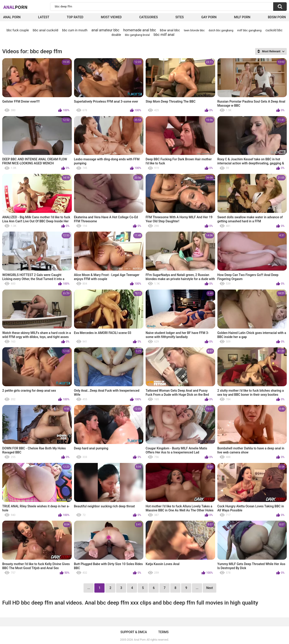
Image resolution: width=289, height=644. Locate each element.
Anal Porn (12, 17)
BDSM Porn (277, 17)
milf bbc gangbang (249, 30)
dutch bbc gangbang (221, 30)
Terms (163, 632)
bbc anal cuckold (45, 30)
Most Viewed (111, 17)
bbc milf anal (164, 35)
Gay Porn (209, 17)
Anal (15, 7)
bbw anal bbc (170, 30)
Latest (44, 17)
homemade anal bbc (140, 30)
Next (209, 588)
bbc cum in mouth (75, 30)
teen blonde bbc (194, 30)
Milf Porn (242, 17)
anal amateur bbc (105, 30)
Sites (180, 17)
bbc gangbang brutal (137, 35)
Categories (149, 17)
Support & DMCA (134, 632)
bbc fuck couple (18, 30)
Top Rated (75, 17)
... (197, 588)
